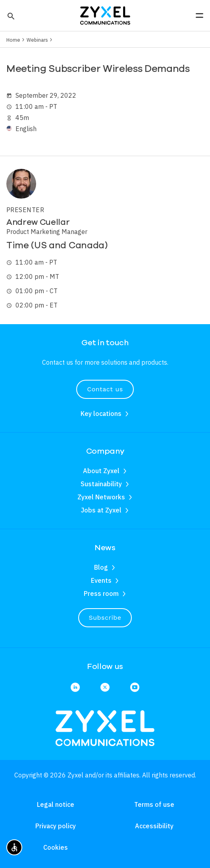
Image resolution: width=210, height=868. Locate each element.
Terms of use (154, 804)
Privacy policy (56, 826)
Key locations (101, 414)
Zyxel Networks (101, 497)
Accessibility (154, 826)
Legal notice (56, 804)
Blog (101, 567)
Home (13, 40)
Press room (101, 593)
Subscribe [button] (105, 618)
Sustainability (101, 484)
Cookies (56, 847)
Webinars (37, 40)
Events (101, 580)
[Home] (105, 15)
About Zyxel (101, 471)
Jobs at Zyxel (101, 510)
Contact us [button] (105, 389)
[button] (10, 15)
